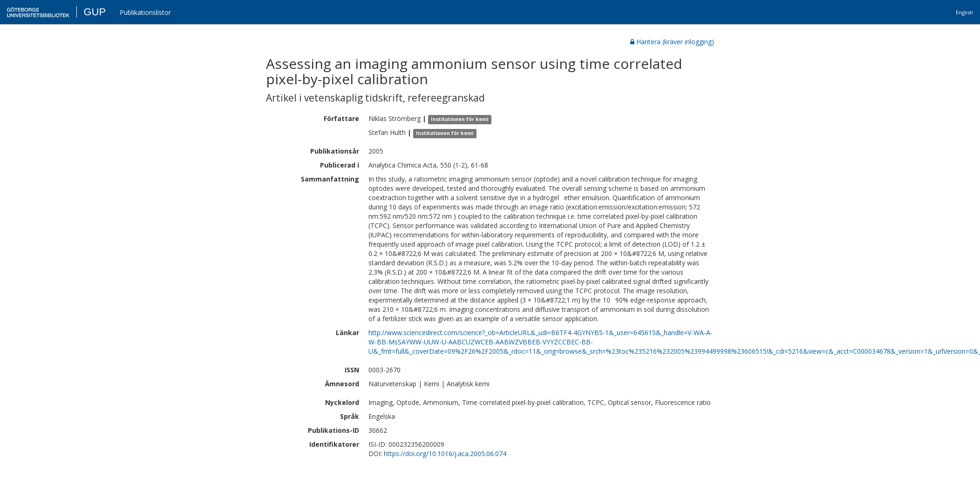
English (964, 12)
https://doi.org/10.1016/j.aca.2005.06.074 (445, 454)
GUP (95, 12)
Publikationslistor (145, 12)
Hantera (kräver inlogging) (672, 42)
